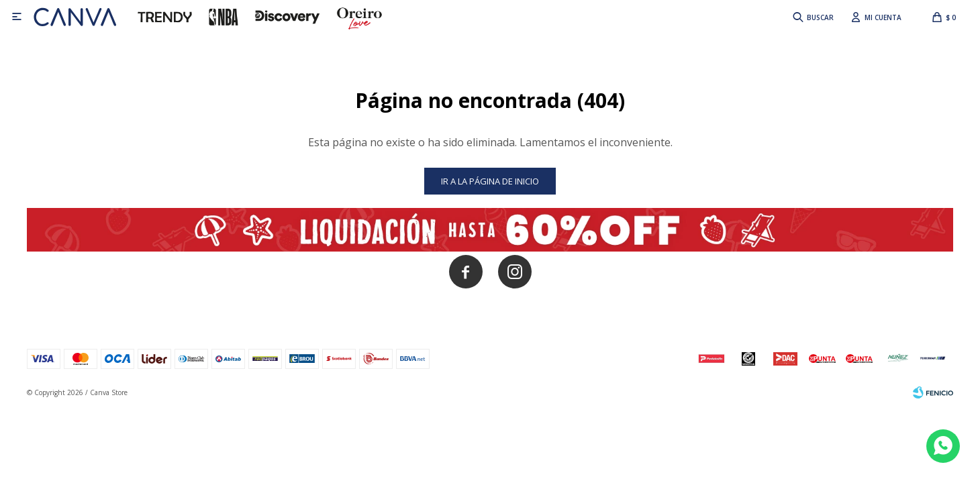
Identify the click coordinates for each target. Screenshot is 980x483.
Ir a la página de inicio (490, 181)
